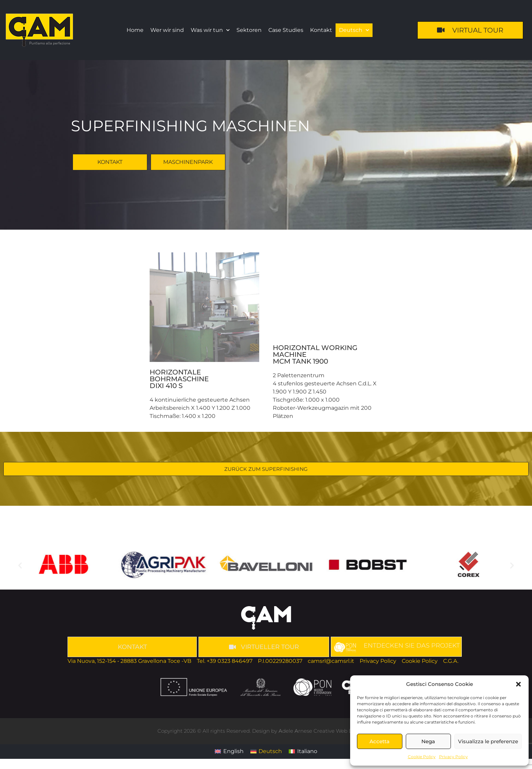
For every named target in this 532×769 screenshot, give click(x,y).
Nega (428, 741)
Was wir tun (210, 30)
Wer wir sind (167, 30)
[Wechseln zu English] (229, 752)
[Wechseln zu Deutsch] (266, 752)
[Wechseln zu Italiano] (303, 752)
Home (135, 30)
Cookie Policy (422, 757)
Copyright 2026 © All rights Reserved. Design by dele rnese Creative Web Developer (266, 731)
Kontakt (321, 30)
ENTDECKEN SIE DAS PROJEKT (412, 646)
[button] (518, 684)
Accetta (379, 741)
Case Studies (286, 30)
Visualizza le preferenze (488, 741)
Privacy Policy (453, 757)
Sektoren (249, 30)
